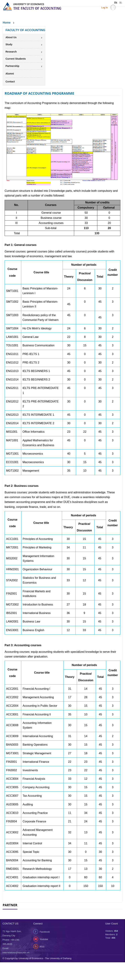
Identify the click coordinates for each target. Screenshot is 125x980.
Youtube (44, 957)
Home (7, 23)
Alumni (10, 74)
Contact (10, 82)
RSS (42, 964)
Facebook (45, 949)
